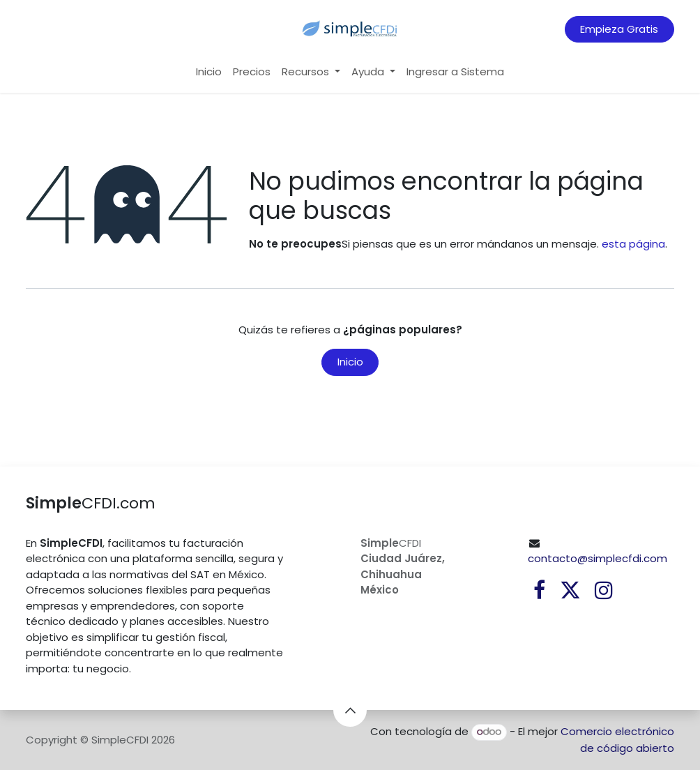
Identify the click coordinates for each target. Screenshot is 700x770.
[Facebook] (539, 590)
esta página (633, 244)
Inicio (350, 362)
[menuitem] (209, 72)
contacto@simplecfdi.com (598, 558)
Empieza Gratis (619, 29)
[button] (350, 710)
